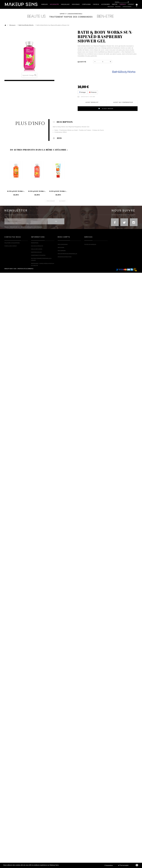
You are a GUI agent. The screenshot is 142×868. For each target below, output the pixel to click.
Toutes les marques (90, 244)
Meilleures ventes (37, 251)
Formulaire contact (11, 247)
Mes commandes (63, 244)
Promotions (35, 244)
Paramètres (109, 865)
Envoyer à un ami (88, 97)
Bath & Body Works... (16, 191)
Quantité (82, 62)
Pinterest (93, 92)
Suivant (62, 201)
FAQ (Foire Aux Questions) (12, 244)
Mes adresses (62, 251)
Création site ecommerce (25, 274)
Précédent (51, 201)
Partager (82, 92)
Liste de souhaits (127, 7)
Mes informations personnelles (67, 254)
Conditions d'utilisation (38, 257)
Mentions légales (36, 254)
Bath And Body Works (26, 25)
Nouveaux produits (37, 247)
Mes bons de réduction (65, 257)
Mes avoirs (61, 247)
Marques (13, 25)
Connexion (118, 7)
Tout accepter (123, 865)
